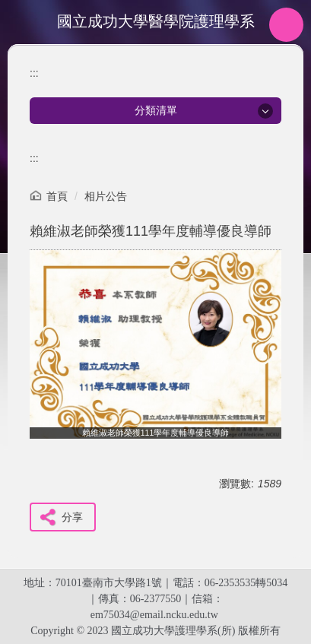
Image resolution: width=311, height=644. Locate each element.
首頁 (57, 196)
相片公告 (106, 196)
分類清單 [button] (156, 110)
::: (34, 73)
